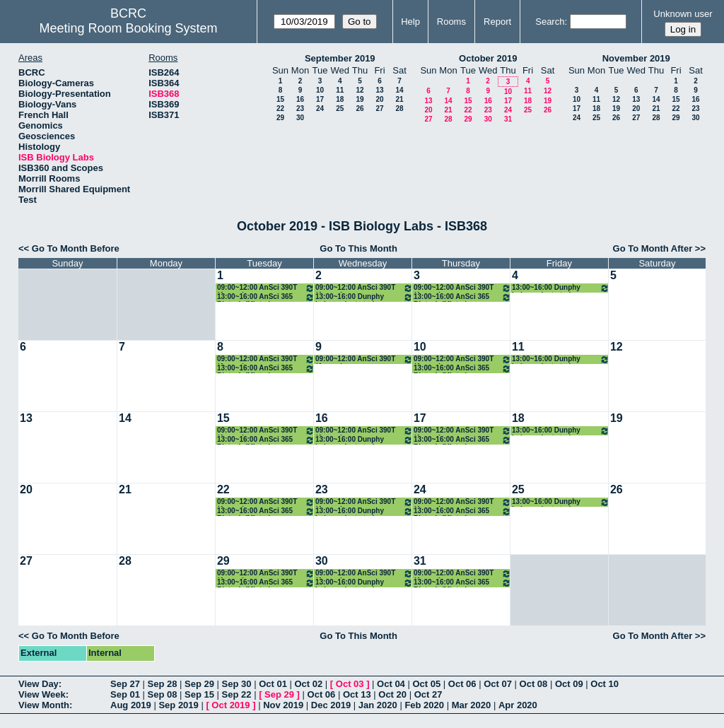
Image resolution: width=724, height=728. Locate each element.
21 (399, 99)
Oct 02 (308, 684)
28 (399, 108)
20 (379, 99)
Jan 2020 (378, 705)
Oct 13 (357, 694)
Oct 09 (569, 684)
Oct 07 (498, 684)
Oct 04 (391, 684)
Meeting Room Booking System (128, 28)
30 (300, 118)
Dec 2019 (331, 705)
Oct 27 (428, 694)
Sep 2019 (178, 705)
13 (379, 90)
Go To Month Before (76, 248)
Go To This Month (358, 248)
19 (360, 99)
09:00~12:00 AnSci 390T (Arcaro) (266, 288)
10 (320, 90)
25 (340, 108)
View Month (44, 705)
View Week (42, 694)
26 (360, 108)
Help (410, 22)
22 (280, 108)
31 (508, 119)
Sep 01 (125, 694)
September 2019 (340, 58)
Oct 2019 (230, 705)
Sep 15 (199, 694)
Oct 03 (350, 684)
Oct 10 (605, 684)
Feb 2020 (424, 705)
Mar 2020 (472, 705)
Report (497, 22)
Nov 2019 (283, 705)
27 (379, 108)
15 (280, 99)
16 (300, 99)
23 (300, 108)
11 (340, 90)
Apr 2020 (518, 705)
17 (320, 99)
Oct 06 (462, 684)
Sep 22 (237, 694)
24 (320, 108)
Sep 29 (199, 684)
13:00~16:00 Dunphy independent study (364, 297)
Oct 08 (534, 684)
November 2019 (636, 58)
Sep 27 (125, 684)
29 (280, 118)
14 (399, 90)
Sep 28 (163, 684)
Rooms (451, 22)
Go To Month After (653, 248)
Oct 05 (426, 684)
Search (550, 22)
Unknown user (683, 14)
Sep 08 (163, 694)
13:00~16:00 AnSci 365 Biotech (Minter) (266, 297)
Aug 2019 (131, 705)
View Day (39, 684)
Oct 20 (392, 694)
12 (360, 90)
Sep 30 (237, 684)
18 (340, 99)
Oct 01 (273, 684)
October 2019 (488, 58)
